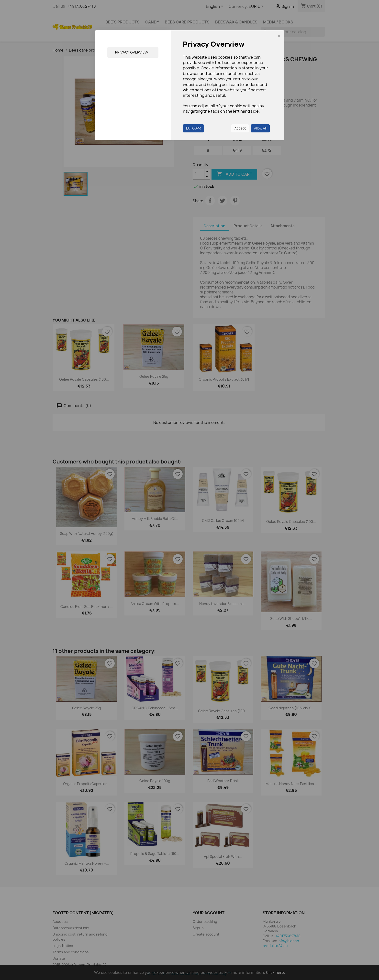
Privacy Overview (132, 52)
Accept (240, 128)
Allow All (260, 128)
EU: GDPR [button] (193, 128)
